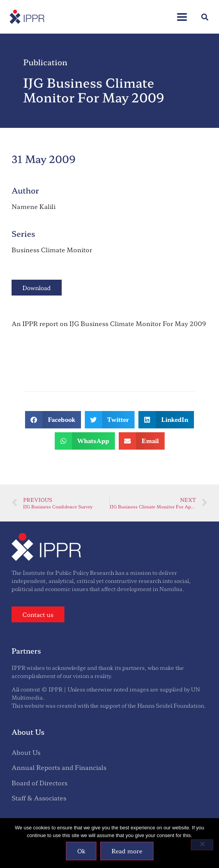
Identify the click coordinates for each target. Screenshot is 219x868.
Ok (81, 851)
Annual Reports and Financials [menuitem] (59, 767)
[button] (182, 13)
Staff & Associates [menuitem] (39, 798)
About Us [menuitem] (26, 752)
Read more (127, 851)
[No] (202, 845)
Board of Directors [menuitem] (40, 783)
